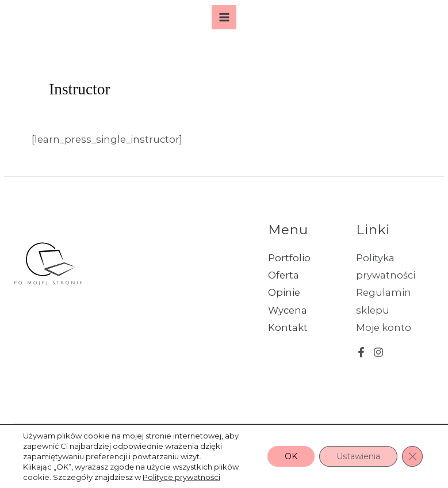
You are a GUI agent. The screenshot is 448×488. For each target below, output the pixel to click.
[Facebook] (361, 352)
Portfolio (289, 258)
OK (291, 456)
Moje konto (384, 327)
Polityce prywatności (181, 477)
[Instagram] (378, 352)
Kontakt (288, 327)
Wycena (288, 310)
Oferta (284, 275)
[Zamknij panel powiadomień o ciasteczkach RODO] (412, 456)
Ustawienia (358, 456)
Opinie (284, 292)
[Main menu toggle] (224, 18)
